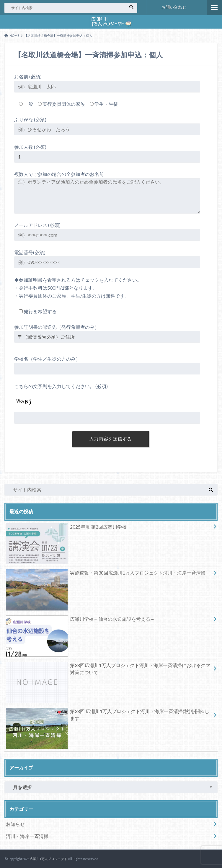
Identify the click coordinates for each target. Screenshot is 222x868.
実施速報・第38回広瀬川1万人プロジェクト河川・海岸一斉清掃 (106, 574)
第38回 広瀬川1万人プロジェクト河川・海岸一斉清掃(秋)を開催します (108, 716)
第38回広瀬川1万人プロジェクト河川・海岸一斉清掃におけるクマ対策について (108, 670)
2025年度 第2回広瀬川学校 (66, 528)
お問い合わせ (174, 7)
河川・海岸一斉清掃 (27, 836)
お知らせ (15, 824)
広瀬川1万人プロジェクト (49, 859)
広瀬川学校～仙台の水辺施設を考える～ (80, 620)
